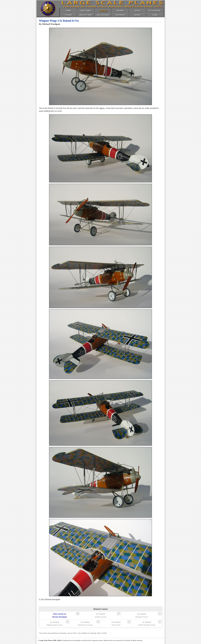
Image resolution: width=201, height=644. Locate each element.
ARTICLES (103, 11)
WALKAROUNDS (103, 15)
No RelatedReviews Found (142, 615)
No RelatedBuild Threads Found (147, 624)
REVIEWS (120, 11)
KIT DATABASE (155, 11)
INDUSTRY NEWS (86, 15)
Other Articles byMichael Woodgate (60, 615)
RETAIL (138, 11)
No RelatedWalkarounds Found (54, 624)
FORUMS (69, 15)
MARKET (138, 15)
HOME (69, 11)
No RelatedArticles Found (101, 615)
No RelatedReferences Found (85, 624)
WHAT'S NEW (86, 11)
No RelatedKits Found (116, 624)
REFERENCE (120, 15)
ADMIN (155, 15)
